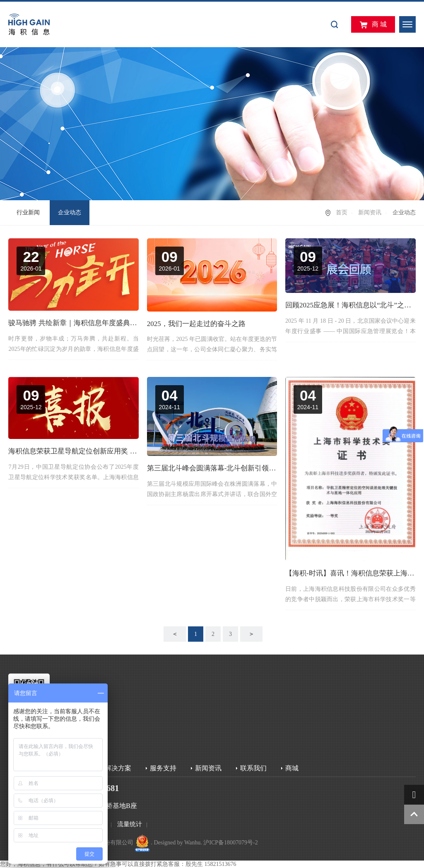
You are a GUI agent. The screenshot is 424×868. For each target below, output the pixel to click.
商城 (292, 768)
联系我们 (253, 768)
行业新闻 (28, 212)
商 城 (373, 25)
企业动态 (70, 212)
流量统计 (130, 824)
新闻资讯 (370, 212)
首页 (342, 212)
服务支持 (163, 768)
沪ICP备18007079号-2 (230, 843)
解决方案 (118, 768)
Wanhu (192, 843)
